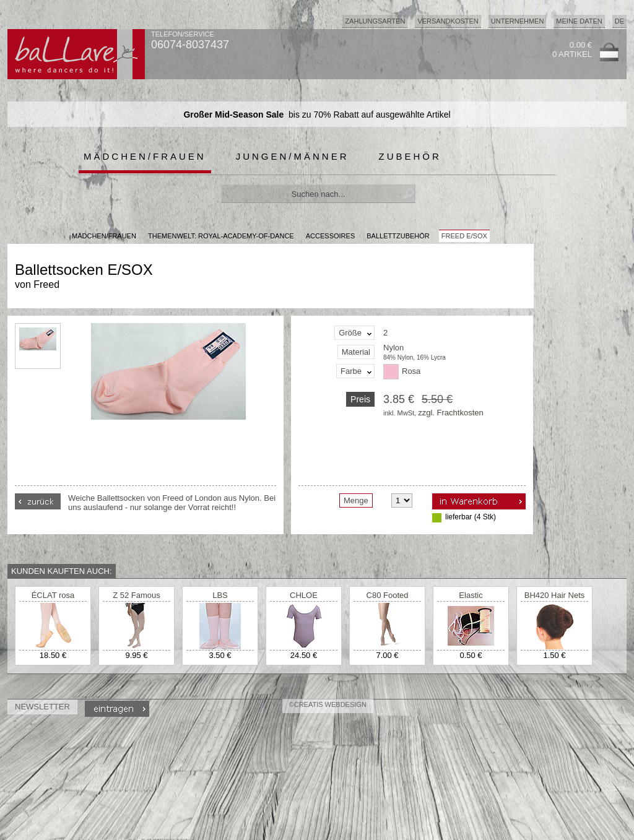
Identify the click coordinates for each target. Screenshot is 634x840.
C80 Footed (388, 595)
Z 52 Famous (137, 595)
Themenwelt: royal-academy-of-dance (221, 236)
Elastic (471, 595)
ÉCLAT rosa (53, 595)
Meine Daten (579, 21)
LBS (220, 595)
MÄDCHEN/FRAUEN (104, 236)
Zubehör (410, 156)
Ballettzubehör (398, 236)
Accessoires (330, 236)
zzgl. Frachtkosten (451, 413)
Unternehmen (518, 21)
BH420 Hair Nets (555, 595)
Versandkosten (448, 21)
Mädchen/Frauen (145, 156)
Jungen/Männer (293, 156)
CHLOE (304, 595)
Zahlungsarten (375, 21)
